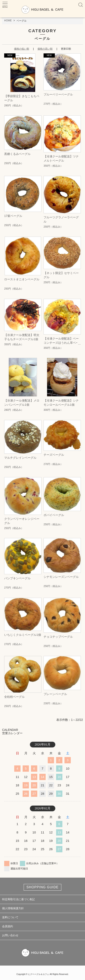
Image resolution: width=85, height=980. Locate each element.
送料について (10, 917)
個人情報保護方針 (13, 908)
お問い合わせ (10, 935)
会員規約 (8, 926)
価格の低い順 (22, 49)
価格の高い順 (45, 49)
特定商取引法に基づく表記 (18, 899)
